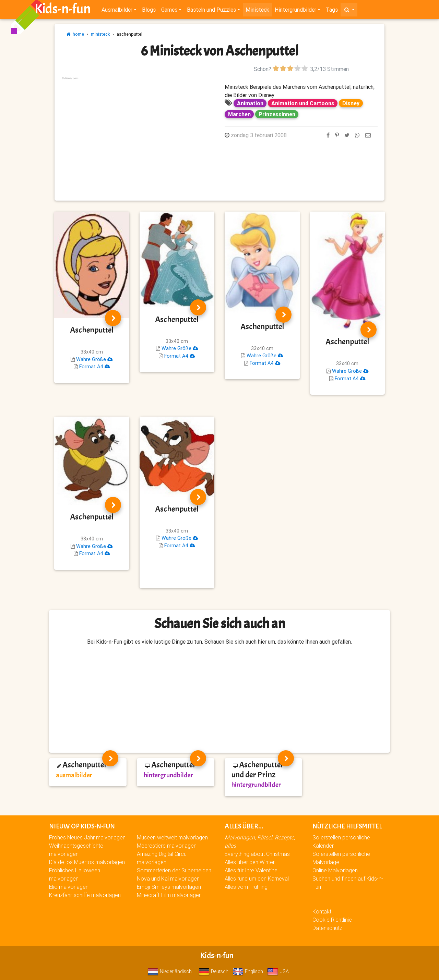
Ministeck (257, 11)
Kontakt (322, 911)
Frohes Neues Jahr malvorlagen (87, 837)
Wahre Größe (94, 359)
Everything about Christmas (257, 854)
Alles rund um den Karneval (257, 879)
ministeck (100, 34)
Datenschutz (327, 928)
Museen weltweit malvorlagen (172, 837)
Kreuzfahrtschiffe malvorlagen (85, 895)
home (75, 34)
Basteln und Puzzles (211, 11)
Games (169, 11)
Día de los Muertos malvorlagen (87, 862)
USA (278, 971)
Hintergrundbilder (295, 11)
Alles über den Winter (250, 862)
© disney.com (70, 78)
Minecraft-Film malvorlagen (169, 895)
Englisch (248, 971)
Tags (332, 11)
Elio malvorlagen (69, 887)
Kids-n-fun (63, 10)
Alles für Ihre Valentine (251, 870)
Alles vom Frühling (246, 887)
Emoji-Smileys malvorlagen (169, 887)
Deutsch (213, 971)
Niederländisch (170, 971)
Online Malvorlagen (335, 870)
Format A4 (94, 367)
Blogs (149, 11)
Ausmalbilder (117, 11)
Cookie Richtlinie (332, 920)
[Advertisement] (138, 129)
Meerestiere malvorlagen (167, 846)
